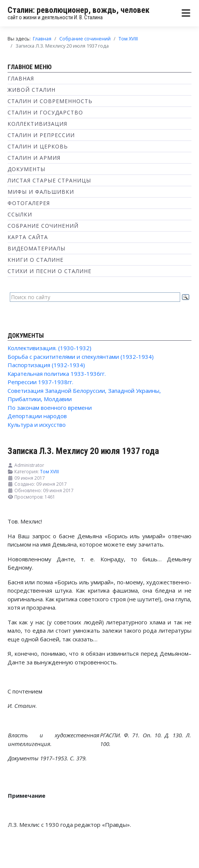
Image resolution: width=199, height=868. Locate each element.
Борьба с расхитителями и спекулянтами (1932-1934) (81, 357)
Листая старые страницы (49, 180)
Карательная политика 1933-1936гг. (57, 374)
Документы (26, 169)
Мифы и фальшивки (41, 192)
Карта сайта (28, 237)
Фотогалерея (29, 203)
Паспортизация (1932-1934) (46, 365)
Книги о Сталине (35, 260)
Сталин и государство (45, 112)
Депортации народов (37, 416)
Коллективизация (37, 124)
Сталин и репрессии (41, 135)
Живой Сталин (32, 90)
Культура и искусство (37, 425)
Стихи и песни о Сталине (49, 271)
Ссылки (20, 214)
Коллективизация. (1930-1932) (49, 348)
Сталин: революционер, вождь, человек (79, 10)
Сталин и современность (50, 101)
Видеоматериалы (36, 248)
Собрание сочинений (43, 226)
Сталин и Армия (34, 158)
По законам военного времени (50, 408)
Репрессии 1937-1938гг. (40, 382)
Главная (21, 78)
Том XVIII (49, 472)
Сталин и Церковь (38, 146)
